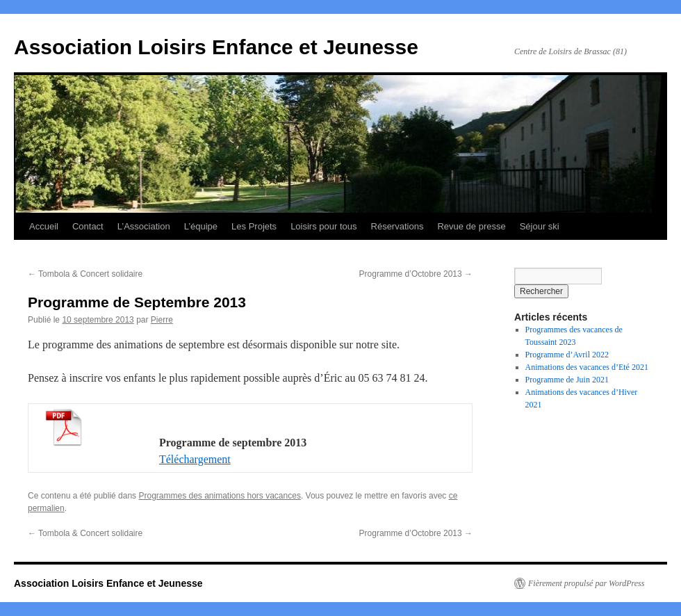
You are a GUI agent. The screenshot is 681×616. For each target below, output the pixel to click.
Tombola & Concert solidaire (85, 274)
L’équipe (201, 226)
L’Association (144, 226)
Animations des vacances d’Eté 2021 (587, 367)
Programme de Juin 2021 (567, 380)
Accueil (44, 226)
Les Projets (254, 226)
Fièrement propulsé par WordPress (586, 583)
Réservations (397, 226)
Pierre (162, 320)
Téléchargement (195, 459)
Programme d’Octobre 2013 (416, 274)
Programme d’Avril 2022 (567, 355)
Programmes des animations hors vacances (219, 496)
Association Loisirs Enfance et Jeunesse (216, 47)
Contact (88, 226)
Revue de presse (471, 226)
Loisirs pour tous (323, 226)
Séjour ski (540, 226)
